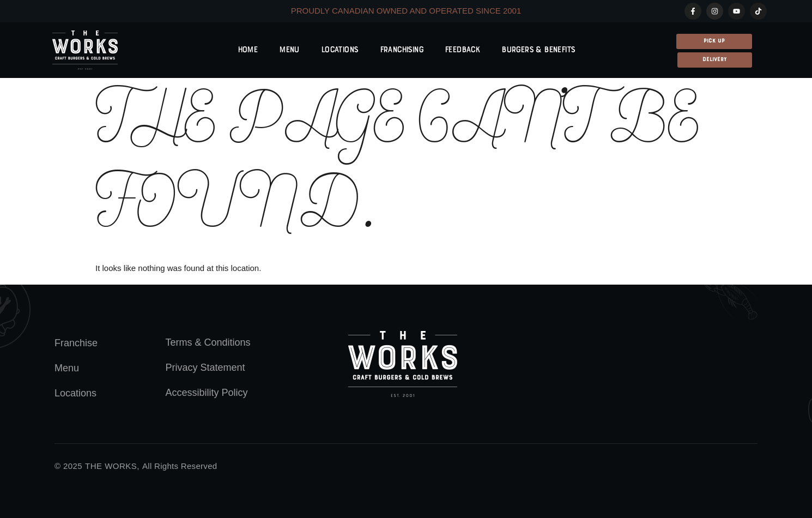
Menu (289, 50)
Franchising (401, 50)
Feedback (462, 50)
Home (248, 50)
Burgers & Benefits (538, 50)
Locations (340, 50)
